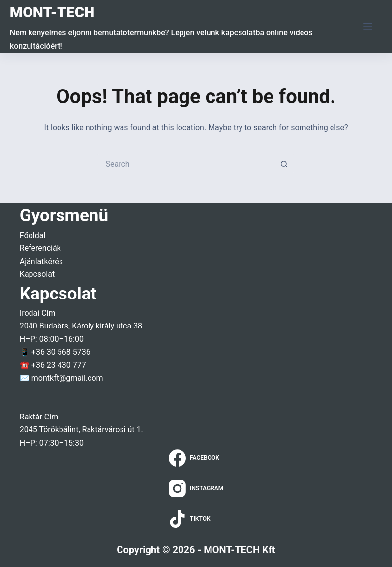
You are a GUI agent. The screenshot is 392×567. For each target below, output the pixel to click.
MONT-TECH (52, 12)
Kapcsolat (37, 274)
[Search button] (284, 164)
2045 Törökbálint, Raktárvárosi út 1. (81, 430)
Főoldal (32, 235)
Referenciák (40, 248)
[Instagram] (196, 489)
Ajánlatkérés (41, 261)
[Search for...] (186, 164)
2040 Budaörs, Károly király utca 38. (82, 326)
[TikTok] (196, 519)
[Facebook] (196, 458)
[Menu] (368, 27)
